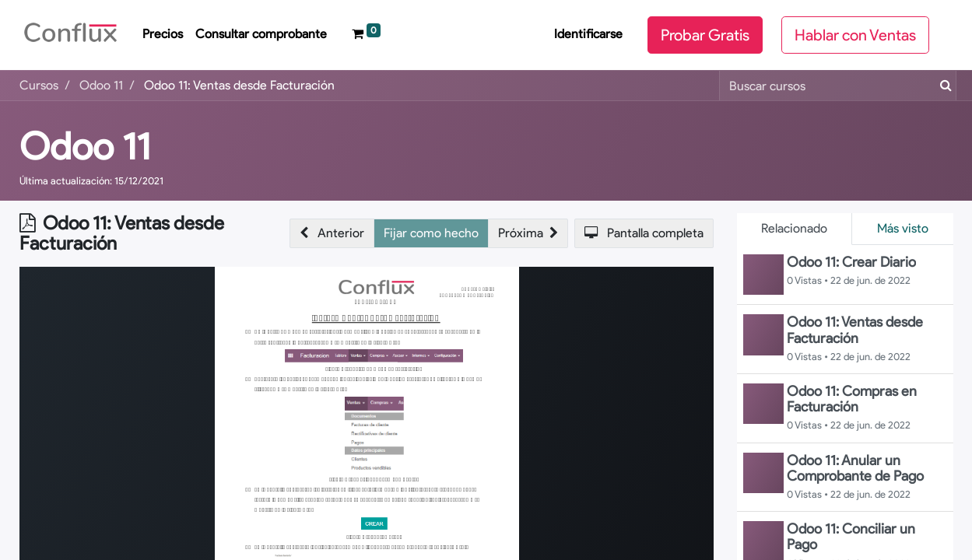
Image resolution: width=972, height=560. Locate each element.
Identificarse (588, 34)
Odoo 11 (85, 146)
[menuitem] (163, 35)
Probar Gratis (705, 35)
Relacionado (794, 228)
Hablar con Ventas (855, 35)
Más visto (903, 228)
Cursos (39, 85)
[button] (332, 233)
